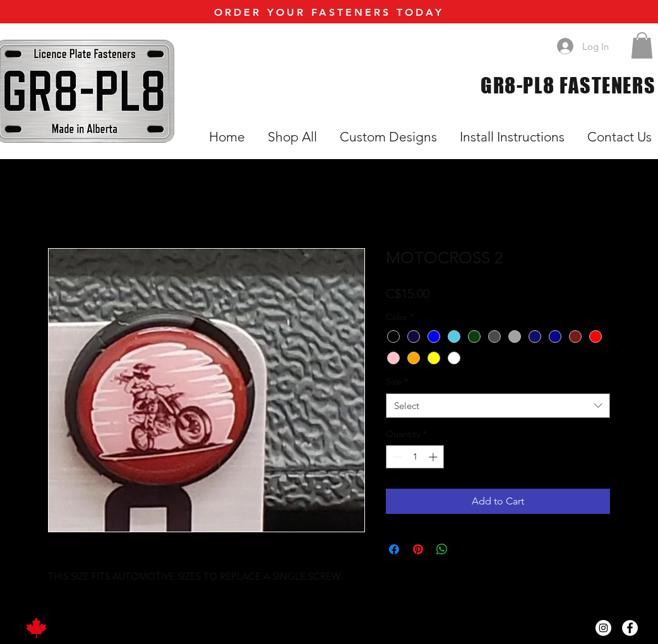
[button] (642, 45)
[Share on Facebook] (394, 549)
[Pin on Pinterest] (418, 549)
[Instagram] (603, 628)
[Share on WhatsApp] (442, 549)
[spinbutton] (415, 457)
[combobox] (498, 406)
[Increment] (434, 457)
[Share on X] (466, 549)
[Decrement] (396, 457)
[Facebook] (630, 628)
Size (397, 381)
